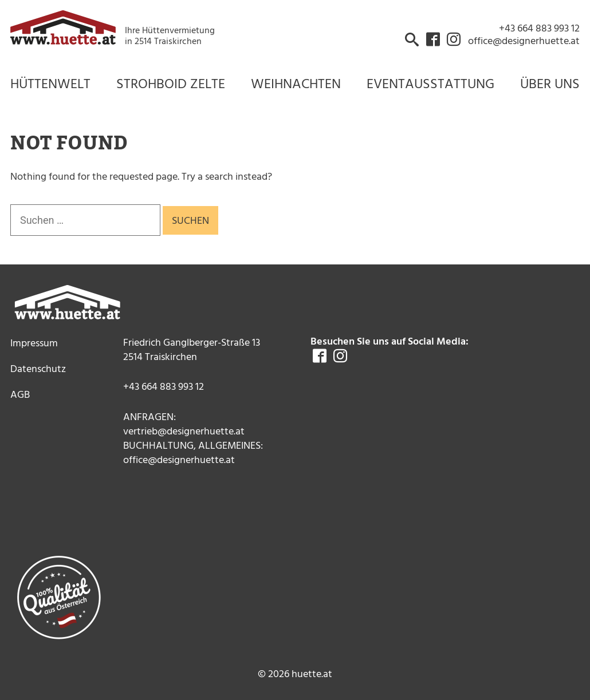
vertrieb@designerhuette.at (184, 431)
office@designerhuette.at (179, 459)
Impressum (34, 343)
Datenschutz (38, 368)
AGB (20, 394)
